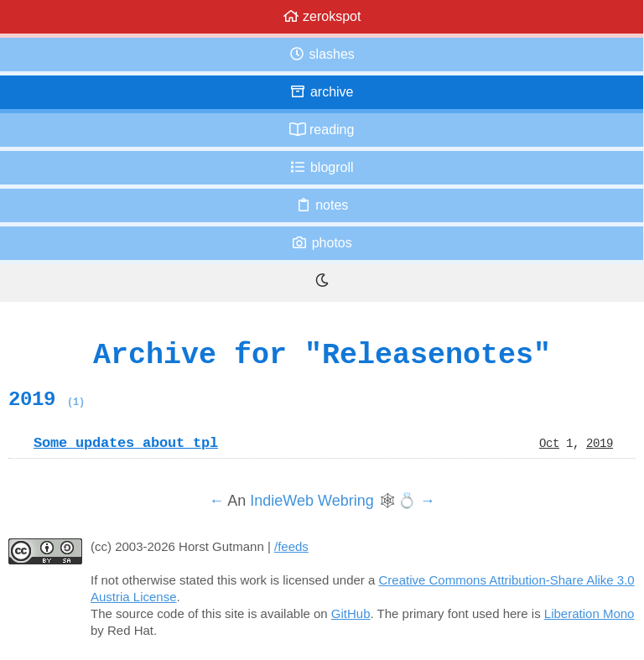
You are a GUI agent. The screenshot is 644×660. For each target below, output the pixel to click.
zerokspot (322, 16)
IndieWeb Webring (312, 501)
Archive (321, 92)
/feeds (291, 546)
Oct (549, 443)
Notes (322, 205)
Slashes (322, 54)
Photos (321, 243)
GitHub (351, 613)
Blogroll (321, 167)
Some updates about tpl (126, 443)
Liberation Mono (589, 613)
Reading (322, 130)
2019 (47, 399)
